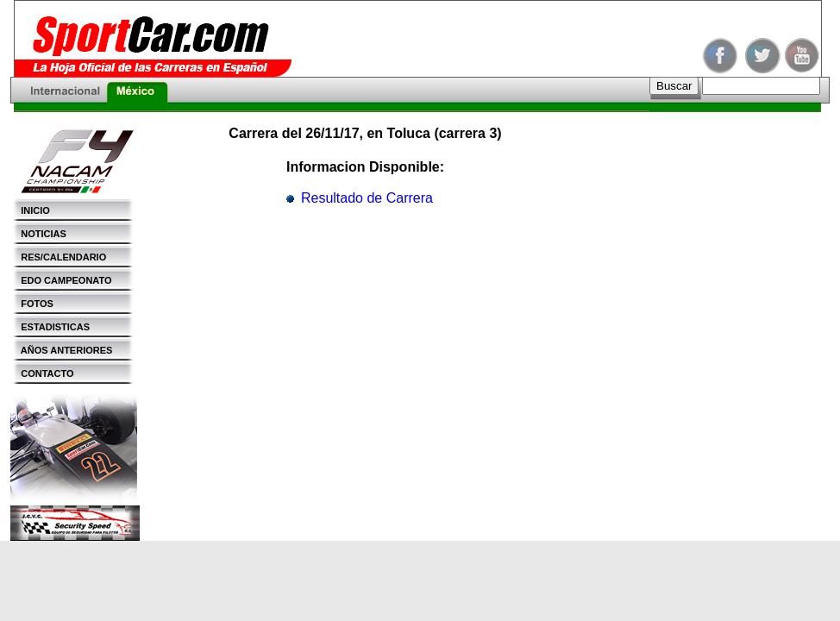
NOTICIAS (38, 234)
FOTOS (32, 304)
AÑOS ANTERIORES (61, 350)
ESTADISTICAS (50, 327)
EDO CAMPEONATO (61, 280)
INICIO (30, 210)
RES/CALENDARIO (58, 257)
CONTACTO (42, 373)
